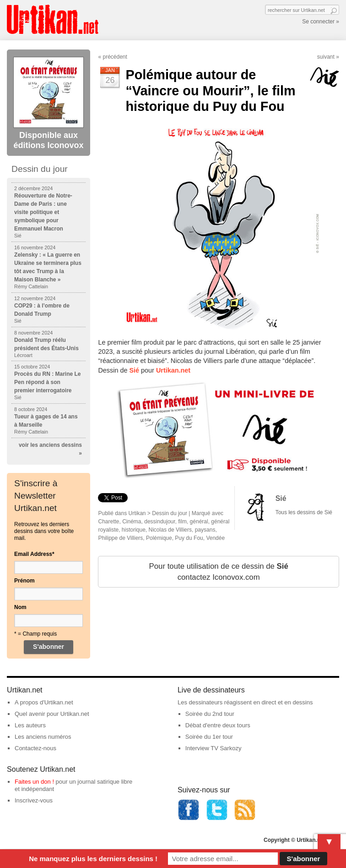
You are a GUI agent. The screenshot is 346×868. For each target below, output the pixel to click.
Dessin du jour (170, 513)
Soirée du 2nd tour (210, 714)
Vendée (215, 538)
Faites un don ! (34, 782)
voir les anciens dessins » (50, 449)
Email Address (34, 554)
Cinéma (132, 522)
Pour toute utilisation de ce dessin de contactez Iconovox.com (219, 572)
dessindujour (159, 522)
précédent (115, 57)
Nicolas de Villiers (170, 530)
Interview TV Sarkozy (214, 748)
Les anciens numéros (43, 737)
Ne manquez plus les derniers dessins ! (93, 859)
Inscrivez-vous (34, 800)
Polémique (159, 538)
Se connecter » (321, 22)
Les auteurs (30, 725)
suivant (326, 57)
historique (134, 530)
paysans (205, 530)
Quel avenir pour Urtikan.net (52, 714)
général (199, 522)
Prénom (24, 581)
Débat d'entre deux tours (218, 725)
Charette (108, 522)
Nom (20, 607)
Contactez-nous (35, 748)
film (182, 522)
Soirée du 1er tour (209, 737)
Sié (281, 498)
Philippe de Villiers (120, 538)
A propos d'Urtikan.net (44, 702)
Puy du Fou (189, 538)
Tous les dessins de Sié (304, 512)
